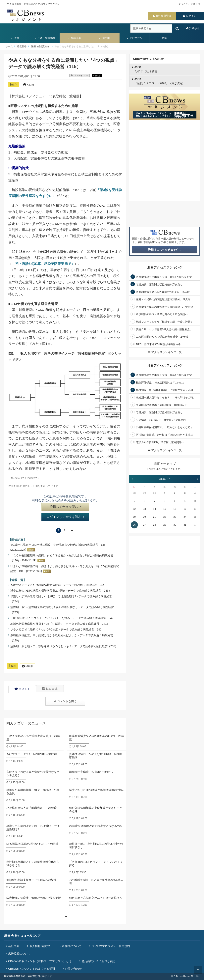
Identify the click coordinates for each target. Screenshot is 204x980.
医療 (15, 38)
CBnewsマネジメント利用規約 (111, 946)
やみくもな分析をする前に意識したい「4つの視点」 (83, 46)
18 (195, 509)
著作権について (72, 946)
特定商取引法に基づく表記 (98, 961)
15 (165, 509)
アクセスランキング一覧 (165, 352)
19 (134, 517)
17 (185, 509)
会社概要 (14, 946)
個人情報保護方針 (41, 946)
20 (144, 517)
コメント (22, 689)
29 (144, 493)
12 (134, 509)
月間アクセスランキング (165, 365)
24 (185, 517)
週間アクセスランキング (165, 267)
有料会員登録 (163, 16)
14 (154, 509)
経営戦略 (22, 46)
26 (134, 525)
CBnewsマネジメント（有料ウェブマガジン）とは (40, 961)
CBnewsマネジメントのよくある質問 (31, 969)
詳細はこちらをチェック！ (165, 250)
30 (154, 493)
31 (185, 525)
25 (195, 517)
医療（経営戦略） (41, 46)
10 (185, 501)
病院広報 (75, 38)
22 (165, 517)
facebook (50, 689)
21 (154, 517)
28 (134, 493)
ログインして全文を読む (65, 517)
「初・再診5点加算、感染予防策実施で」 (43, 264)
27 (144, 525)
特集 (164, 38)
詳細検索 (194, 28)
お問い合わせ (73, 969)
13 (144, 509)
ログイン (191, 16)
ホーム (9, 46)
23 (175, 517)
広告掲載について (19, 954)
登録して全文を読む (65, 507)
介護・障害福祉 (45, 38)
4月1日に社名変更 (146, 69)
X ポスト (97, 76)
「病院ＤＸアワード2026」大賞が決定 (159, 81)
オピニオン (135, 38)
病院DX (104, 38)
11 (195, 501)
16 (175, 509)
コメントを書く (65, 701)
